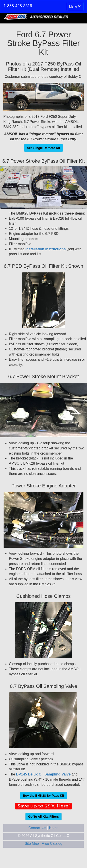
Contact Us (38, 828)
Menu (76, 7)
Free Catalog (52, 844)
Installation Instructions (45, 249)
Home (54, 828)
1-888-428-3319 (18, 6)
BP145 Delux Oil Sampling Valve (43, 774)
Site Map (32, 844)
